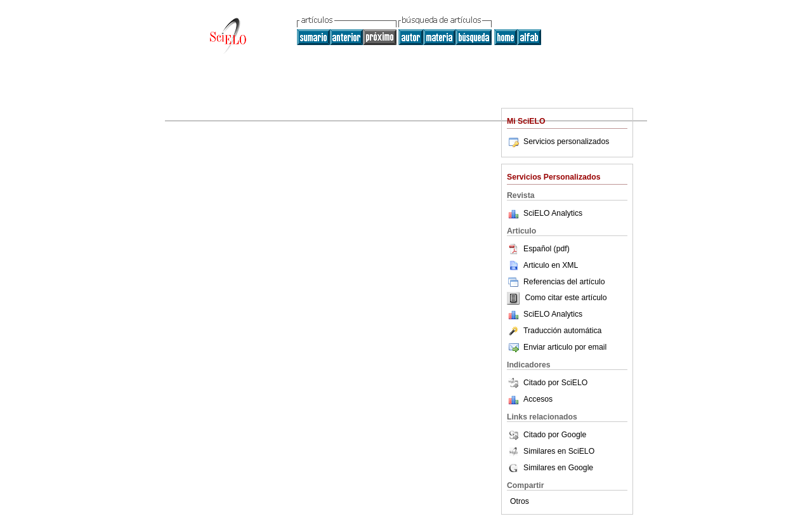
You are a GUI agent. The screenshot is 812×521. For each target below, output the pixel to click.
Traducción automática (554, 331)
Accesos (538, 399)
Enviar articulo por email (557, 347)
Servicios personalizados (558, 142)
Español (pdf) (538, 249)
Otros (520, 501)
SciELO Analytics (553, 213)
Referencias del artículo (556, 282)
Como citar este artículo (566, 298)
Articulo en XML (542, 265)
